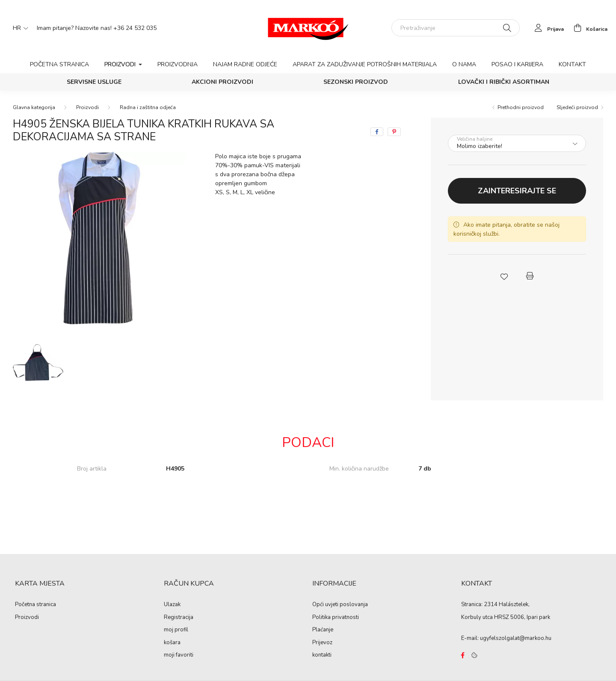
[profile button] (547, 28)
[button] (504, 276)
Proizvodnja (178, 64)
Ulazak (172, 605)
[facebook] (377, 132)
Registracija (179, 618)
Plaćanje (323, 630)
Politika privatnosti (336, 618)
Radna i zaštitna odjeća (148, 107)
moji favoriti (179, 655)
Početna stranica (59, 64)
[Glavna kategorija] (34, 107)
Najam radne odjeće (245, 64)
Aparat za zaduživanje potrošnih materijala (365, 64)
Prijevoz (322, 643)
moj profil (176, 630)
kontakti (322, 655)
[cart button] (588, 28)
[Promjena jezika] (18, 28)
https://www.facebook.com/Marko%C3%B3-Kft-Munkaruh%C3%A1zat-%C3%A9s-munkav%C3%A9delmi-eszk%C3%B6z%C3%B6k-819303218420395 (463, 655)
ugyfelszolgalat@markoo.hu (516, 638)
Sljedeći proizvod (577, 107)
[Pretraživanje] (456, 28)
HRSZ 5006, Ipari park (522, 617)
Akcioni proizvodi (222, 82)
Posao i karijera (517, 64)
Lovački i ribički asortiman (504, 82)
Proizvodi (87, 107)
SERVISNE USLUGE (94, 82)
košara (172, 643)
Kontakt (572, 64)
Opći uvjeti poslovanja (340, 605)
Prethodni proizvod (521, 107)
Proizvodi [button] (121, 64)
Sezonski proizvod (356, 82)
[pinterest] (394, 132)
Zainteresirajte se (517, 191)
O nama (464, 64)
